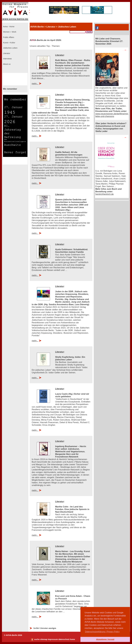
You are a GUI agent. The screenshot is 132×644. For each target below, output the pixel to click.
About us (7, 64)
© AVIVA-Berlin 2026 (13, 635)
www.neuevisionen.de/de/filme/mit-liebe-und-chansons (112, 115)
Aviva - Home (9, 27)
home (72, 639)
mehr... (35, 84)
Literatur (6, 53)
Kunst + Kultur (9, 43)
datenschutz (64, 639)
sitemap (44, 639)
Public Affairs (8, 37)
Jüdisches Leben (10, 48)
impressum (53, 639)
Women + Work (9, 32)
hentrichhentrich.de (105, 194)
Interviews (7, 59)
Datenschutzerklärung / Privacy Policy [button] (102, 632)
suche (37, 639)
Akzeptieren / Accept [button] (105, 639)
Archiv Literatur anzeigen (45, 628)
